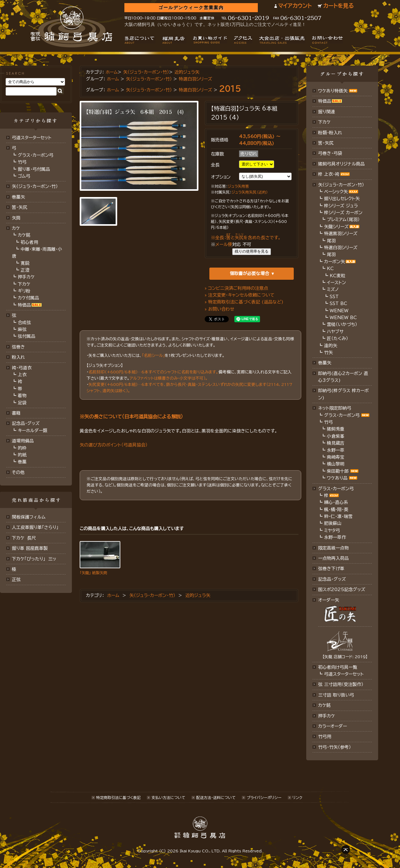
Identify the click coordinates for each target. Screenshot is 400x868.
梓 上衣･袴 (329, 174)
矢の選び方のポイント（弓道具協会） (114, 445)
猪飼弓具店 (71, 27)
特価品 (24, 305)
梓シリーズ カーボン (343, 213)
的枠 (22, 448)
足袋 (22, 403)
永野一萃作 (335, 537)
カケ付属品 (28, 298)
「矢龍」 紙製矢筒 (93, 573)
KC (330, 269)
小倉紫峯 (336, 436)
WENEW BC (343, 318)
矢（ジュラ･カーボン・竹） (149, 79)
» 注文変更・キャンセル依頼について (240, 295)
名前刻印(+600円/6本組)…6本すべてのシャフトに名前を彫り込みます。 (153, 372)
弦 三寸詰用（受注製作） (341, 684)
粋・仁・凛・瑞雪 (338, 516)
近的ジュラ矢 (187, 72)
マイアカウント (295, 6)
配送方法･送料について (216, 797)
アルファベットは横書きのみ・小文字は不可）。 (169, 378)
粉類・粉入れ (330, 133)
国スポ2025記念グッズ (342, 589)
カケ (16, 228)
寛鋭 (25, 263)
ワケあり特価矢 (333, 91)
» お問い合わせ (220, 309)
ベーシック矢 (336, 192)
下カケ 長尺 (24, 538)
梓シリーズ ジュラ (341, 206)
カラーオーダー (332, 726)
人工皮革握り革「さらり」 (35, 527)
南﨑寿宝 (336, 457)
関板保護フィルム (29, 517)
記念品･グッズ (332, 579)
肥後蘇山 (333, 523)
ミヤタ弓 (332, 530)
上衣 (22, 375)
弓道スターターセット (32, 138)
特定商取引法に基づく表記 (118, 797)
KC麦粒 (337, 276)
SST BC (338, 303)
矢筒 (16, 218)
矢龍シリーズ (336, 227)
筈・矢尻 (326, 143)
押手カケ (26, 277)
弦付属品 (27, 336)
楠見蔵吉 (336, 443)
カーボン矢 (335, 262)
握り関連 (327, 112)
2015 (230, 89)
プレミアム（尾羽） (343, 219)
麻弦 (22, 329)
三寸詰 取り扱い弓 (336, 695)
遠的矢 (331, 346)
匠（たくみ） (337, 338)
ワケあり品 (337, 478)
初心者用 (29, 242)
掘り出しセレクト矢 (342, 199)
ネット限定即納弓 (335, 408)
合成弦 (24, 323)
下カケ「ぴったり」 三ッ (34, 559)
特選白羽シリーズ (195, 79)
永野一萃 (336, 450)
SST (334, 297)
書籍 (16, 413)
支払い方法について (168, 797)
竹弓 (22, 162)
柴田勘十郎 (338, 471)
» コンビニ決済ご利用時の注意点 (236, 288)
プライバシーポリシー (264, 797)
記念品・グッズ (26, 423)
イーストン (336, 283)
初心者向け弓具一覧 (338, 667)
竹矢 (328, 353)
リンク (297, 797)
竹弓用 (325, 737)
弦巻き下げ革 (331, 569)
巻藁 (22, 462)
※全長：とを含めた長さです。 (246, 238)
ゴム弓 (24, 176)
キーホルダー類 (32, 431)
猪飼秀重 (336, 429)
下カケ (24, 284)
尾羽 (331, 241)
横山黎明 (336, 464)
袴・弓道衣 (22, 368)
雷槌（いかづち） (342, 324)
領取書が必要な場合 (249, 274)
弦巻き (18, 347)
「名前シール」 (153, 355)
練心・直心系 (336, 502)
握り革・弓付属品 (34, 169)
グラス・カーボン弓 (36, 155)
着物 (22, 396)
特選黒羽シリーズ (341, 234)
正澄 (25, 270)
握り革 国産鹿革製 (30, 548)
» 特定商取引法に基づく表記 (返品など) (244, 302)
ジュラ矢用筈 (238, 186)
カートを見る (338, 6)
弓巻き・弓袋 (330, 153)
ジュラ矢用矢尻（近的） (250, 192)
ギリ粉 (24, 291)
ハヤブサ (335, 332)
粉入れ (18, 357)
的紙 (22, 455)
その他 (18, 472)
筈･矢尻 (20, 207)
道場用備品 (23, 441)
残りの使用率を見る (252, 251)
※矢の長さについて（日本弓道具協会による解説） (131, 417)
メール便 (224, 244)
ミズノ (333, 289)
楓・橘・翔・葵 (336, 510)
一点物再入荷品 (333, 558)
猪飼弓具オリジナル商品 (341, 164)
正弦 (16, 579)
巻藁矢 (18, 197)
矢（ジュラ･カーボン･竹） (35, 186)
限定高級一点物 (333, 548)
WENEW (339, 311)
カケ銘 (24, 235)
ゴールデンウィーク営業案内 (191, 8)
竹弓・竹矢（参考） (335, 747)
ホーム (112, 72)
